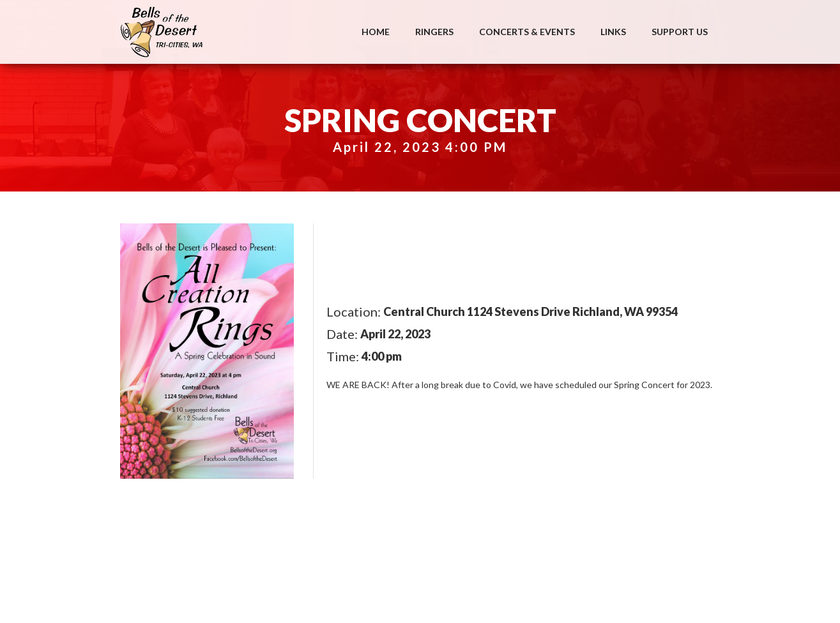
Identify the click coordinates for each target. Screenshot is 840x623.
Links (613, 32)
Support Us (680, 32)
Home (376, 32)
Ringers (434, 32)
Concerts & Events (527, 32)
